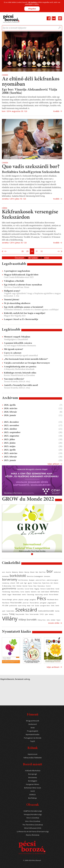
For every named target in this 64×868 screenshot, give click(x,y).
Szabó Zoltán (10, 611)
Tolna (27, 614)
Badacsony (15, 572)
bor (50, 571)
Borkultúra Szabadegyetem (35, 576)
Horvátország (6, 592)
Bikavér (32, 572)
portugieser (43, 603)
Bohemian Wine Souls (33, 788)
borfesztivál (57, 572)
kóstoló (4, 595)
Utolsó (61, 251)
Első (3, 251)
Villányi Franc (42, 620)
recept (29, 606)
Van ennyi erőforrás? (14, 379)
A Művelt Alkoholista (33, 771)
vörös (48, 620)
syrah (4, 611)
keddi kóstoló (45, 592)
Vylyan (58, 620)
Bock (37, 572)
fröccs (35, 586)
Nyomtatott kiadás (33, 734)
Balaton (21, 572)
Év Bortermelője (7, 586)
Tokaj (12, 614)
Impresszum (33, 754)
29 (27, 251)
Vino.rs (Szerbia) (33, 818)
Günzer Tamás (29, 589)
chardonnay (6, 583)
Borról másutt (33, 765)
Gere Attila (20, 589)
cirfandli (13, 583)
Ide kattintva (33, 2)
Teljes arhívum (53, 464)
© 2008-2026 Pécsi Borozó (32, 860)
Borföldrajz (33, 798)
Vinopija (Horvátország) (33, 814)
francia (30, 586)
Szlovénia (5, 614)
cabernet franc (41, 580)
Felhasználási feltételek (33, 758)
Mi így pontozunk (33, 721)
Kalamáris (34, 592)
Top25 (33, 741)
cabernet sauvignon (52, 580)
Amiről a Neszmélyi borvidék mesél (21, 385)
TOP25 (42, 614)
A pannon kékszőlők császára (18, 343)
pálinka (15, 600)
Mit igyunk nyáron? (14, 349)
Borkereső (33, 724)
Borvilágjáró (33, 781)
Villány (10, 618)
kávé (39, 592)
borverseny (10, 579)
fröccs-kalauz (41, 586)
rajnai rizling (22, 606)
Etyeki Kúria (46, 583)
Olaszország (30, 595)
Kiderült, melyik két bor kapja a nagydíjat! (25, 313)
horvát (57, 589)
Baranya (27, 572)
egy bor (30, 583)
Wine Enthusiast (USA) (33, 828)
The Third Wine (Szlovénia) (33, 825)
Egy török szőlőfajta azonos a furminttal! (24, 307)
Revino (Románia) (33, 835)
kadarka (27, 592)
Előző (5, 251)
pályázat (21, 600)
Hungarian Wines (33, 784)
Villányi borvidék (28, 620)
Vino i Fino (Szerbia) (33, 821)
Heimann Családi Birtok (47, 589)
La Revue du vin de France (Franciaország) (33, 832)
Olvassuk (33, 805)
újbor (46, 614)
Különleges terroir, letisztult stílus (20, 373)
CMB (17, 583)
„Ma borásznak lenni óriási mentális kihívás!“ (26, 359)
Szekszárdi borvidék (46, 611)
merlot (24, 595)
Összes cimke (54, 623)
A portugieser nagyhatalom (17, 271)
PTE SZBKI (5, 606)
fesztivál (25, 586)
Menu (60, 18)
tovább (56, 111)
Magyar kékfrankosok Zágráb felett (21, 275)
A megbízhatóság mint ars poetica (20, 367)
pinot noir (26, 603)
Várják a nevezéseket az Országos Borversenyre (27, 363)
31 (37, 251)
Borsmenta (33, 778)
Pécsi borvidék (16, 603)
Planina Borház (34, 603)
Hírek (33, 728)
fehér (14, 586)
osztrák (46, 595)
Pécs (42, 598)
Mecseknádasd (17, 595)
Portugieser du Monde (33, 738)
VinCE (33, 791)
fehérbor (19, 586)
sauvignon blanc (45, 606)
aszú (4, 572)
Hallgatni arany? (12, 291)
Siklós (53, 606)
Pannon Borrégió (7, 600)
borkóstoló (18, 576)
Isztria (22, 592)
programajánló (52, 603)
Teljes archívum (53, 667)
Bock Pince (42, 572)
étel (52, 583)
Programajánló (33, 731)
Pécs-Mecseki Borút (53, 600)
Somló (57, 606)
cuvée (22, 583)
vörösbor (53, 620)
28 (22, 251)
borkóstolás (5, 576)
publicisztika (13, 606)
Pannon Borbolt (54, 595)
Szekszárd (26, 610)
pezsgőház (33, 600)
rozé (33, 606)
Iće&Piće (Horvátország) (33, 811)
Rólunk (33, 748)
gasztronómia (9, 588)
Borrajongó (33, 774)
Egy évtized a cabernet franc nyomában (23, 285)
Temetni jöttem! (12, 299)
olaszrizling (39, 594)
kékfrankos (54, 592)
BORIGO (33, 795)
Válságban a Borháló (14, 281)
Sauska (37, 606)
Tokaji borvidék (20, 614)
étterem (56, 583)
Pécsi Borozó (6, 603)
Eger (25, 583)
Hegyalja (37, 589)
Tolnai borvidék (34, 614)
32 (42, 251)
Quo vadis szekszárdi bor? (31, 167)
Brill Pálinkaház (23, 580)
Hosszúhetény (15, 592)
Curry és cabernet (13, 353)
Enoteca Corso (37, 583)
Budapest (32, 580)
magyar (9, 595)
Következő (59, 251)
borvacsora (47, 576)
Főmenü (33, 715)
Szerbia (57, 611)
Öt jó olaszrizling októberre (17, 303)
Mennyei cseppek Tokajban (17, 337)
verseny (51, 614)
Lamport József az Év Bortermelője (21, 319)
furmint (48, 586)
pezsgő (27, 600)
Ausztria (8, 572)
